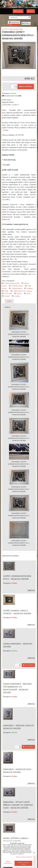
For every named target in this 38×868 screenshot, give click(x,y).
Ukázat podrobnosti (8, 862)
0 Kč (10, 25)
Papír (6, 291)
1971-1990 (8, 293)
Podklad (30, 288)
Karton (19, 293)
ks (14, 87)
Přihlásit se (26, 23)
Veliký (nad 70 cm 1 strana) (22, 291)
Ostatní (7, 296)
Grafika (17, 296)
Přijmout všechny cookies (23, 863)
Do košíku (26, 87)
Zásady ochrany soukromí (24, 857)
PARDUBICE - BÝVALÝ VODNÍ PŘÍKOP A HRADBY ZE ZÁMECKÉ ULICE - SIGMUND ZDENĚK (18, 805)
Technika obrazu (17, 286)
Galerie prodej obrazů (12, 283)
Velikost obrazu (17, 288)
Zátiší (29, 293)
